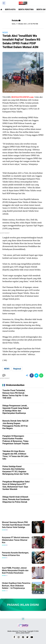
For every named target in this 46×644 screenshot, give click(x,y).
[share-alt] (27, 375)
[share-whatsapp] (41, 375)
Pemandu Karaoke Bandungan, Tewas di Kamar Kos (15, 554)
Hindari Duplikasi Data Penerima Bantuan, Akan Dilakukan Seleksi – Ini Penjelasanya (16, 586)
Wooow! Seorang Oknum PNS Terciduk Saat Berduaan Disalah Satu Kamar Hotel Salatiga (16, 525)
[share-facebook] (32, 375)
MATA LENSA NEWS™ (23, 633)
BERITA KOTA (10, 9)
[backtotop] (23, 619)
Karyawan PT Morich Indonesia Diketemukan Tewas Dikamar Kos (16, 540)
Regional (17, 369)
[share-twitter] (36, 375)
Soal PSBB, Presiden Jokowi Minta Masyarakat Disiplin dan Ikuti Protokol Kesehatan (15, 570)
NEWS (5, 33)
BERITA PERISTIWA (26, 9)
